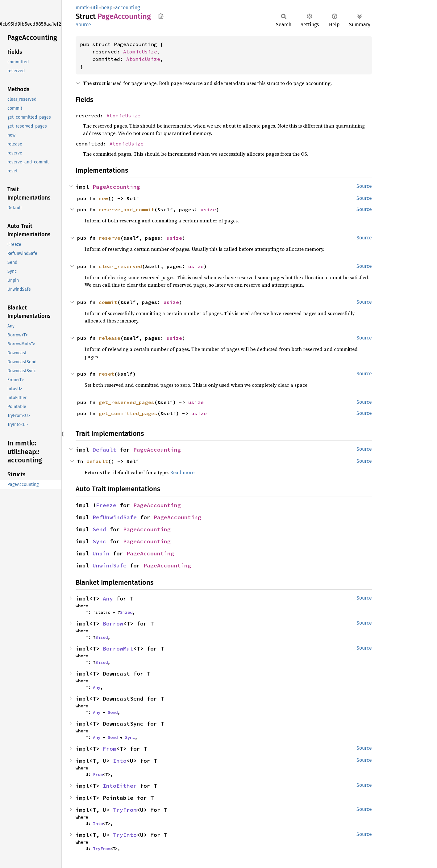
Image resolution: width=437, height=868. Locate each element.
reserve (110, 238)
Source (83, 25)
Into (120, 761)
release (110, 338)
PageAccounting (116, 187)
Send (99, 529)
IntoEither (120, 786)
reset (106, 374)
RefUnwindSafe (115, 517)
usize (208, 209)
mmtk (82, 8)
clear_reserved (120, 266)
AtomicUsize (140, 52)
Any (108, 598)
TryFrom (125, 810)
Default (104, 450)
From (110, 749)
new (103, 198)
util (95, 8)
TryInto (125, 835)
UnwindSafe (110, 565)
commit (108, 302)
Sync (99, 541)
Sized (126, 612)
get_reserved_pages (127, 402)
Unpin (101, 553)
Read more (182, 472)
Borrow (113, 624)
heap (107, 8)
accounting (127, 8)
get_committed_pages (128, 413)
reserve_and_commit (127, 209)
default (97, 461)
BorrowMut (118, 649)
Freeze (106, 505)
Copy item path (161, 16)
